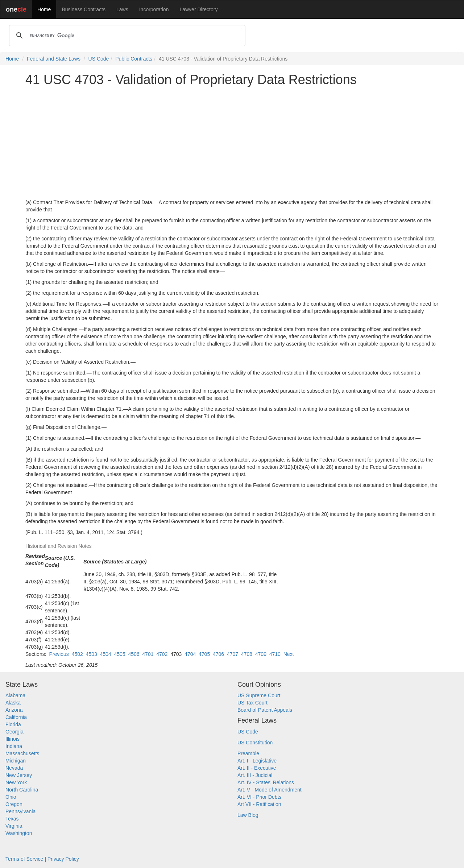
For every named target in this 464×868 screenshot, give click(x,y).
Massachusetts (22, 753)
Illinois (13, 739)
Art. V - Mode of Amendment (270, 790)
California (16, 717)
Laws (122, 9)
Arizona (14, 710)
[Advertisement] (232, 143)
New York (16, 782)
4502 (77, 654)
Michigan (16, 761)
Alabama (15, 695)
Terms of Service (24, 859)
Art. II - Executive (257, 768)
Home (44, 9)
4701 (148, 654)
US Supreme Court (259, 695)
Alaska (13, 703)
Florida (13, 724)
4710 (275, 654)
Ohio (11, 797)
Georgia (14, 732)
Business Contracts (84, 9)
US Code (99, 59)
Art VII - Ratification (259, 804)
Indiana (14, 746)
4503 (92, 654)
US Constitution (255, 743)
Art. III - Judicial (255, 775)
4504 (106, 654)
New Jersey (19, 775)
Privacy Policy (63, 859)
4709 (261, 654)
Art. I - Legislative (257, 761)
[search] (126, 36)
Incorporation (154, 9)
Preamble (248, 753)
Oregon (14, 804)
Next (289, 654)
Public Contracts (134, 59)
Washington (19, 833)
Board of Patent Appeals (265, 710)
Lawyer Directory (198, 9)
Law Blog (248, 815)
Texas (12, 819)
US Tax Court (252, 703)
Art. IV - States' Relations (266, 782)
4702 (162, 654)
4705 (204, 654)
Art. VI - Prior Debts (259, 797)
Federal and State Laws (54, 59)
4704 (190, 654)
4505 (119, 654)
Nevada (14, 768)
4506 (134, 654)
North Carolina (22, 790)
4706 (218, 654)
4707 (233, 654)
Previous (59, 654)
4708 (247, 654)
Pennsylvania (20, 811)
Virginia (14, 826)
